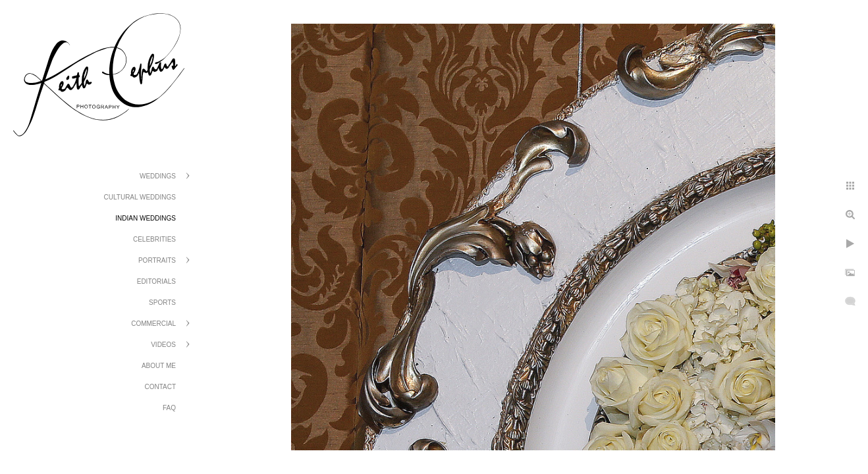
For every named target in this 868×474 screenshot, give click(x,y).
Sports (162, 303)
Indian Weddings (146, 218)
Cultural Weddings (140, 197)
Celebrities (154, 239)
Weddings (158, 176)
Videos (163, 345)
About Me (159, 366)
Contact (160, 387)
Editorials (156, 281)
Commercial (153, 324)
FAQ (169, 408)
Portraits (157, 260)
